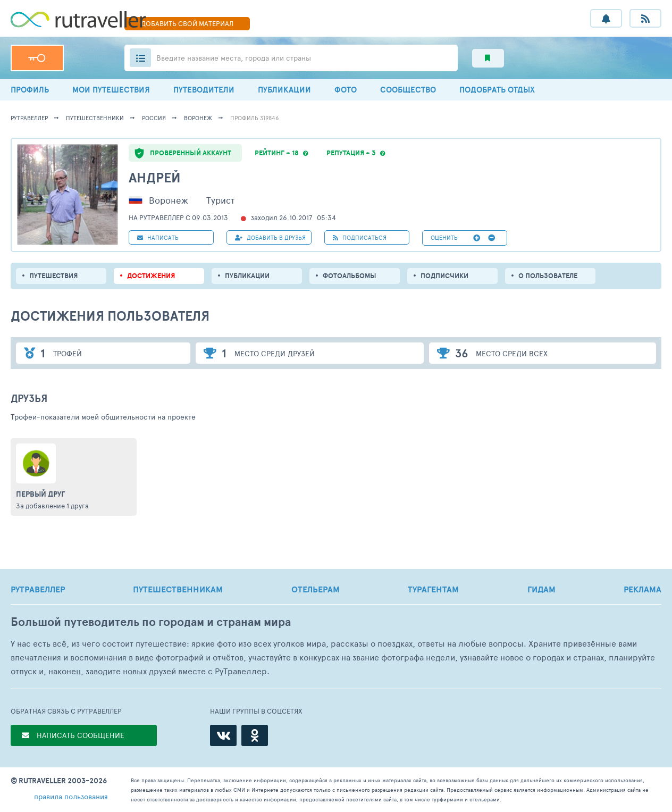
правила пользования (71, 796)
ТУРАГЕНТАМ (433, 589)
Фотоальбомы (350, 276)
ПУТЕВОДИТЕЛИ (204, 90)
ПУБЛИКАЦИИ (284, 90)
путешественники (95, 118)
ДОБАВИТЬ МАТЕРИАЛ (187, 23)
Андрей (155, 177)
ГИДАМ (541, 589)
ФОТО (346, 90)
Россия (154, 118)
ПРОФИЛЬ (30, 90)
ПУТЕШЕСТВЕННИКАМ (178, 589)
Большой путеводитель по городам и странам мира (151, 622)
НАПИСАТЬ (158, 237)
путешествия (53, 276)
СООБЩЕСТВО (408, 90)
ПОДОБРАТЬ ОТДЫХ (497, 90)
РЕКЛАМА (642, 589)
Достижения (151, 276)
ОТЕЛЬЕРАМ (316, 589)
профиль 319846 (254, 118)
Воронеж (198, 118)
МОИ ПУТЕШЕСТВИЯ (111, 90)
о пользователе (548, 276)
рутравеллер (29, 118)
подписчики (444, 276)
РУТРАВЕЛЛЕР (38, 589)
